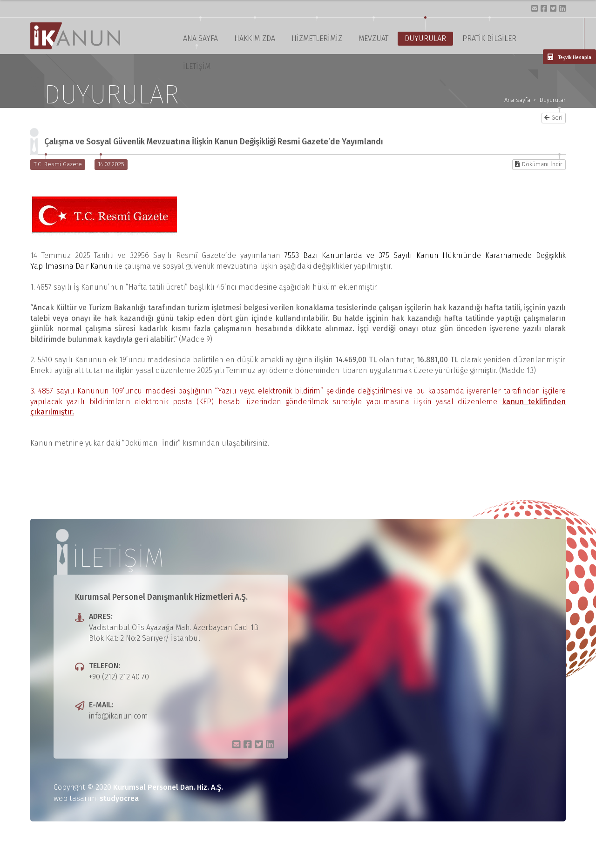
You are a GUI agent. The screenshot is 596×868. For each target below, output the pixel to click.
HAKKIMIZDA (255, 38)
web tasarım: (96, 798)
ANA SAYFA (200, 38)
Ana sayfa (517, 100)
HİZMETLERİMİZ (317, 38)
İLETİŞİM (197, 66)
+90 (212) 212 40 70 (119, 677)
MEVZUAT (373, 38)
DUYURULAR (425, 38)
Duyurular (553, 100)
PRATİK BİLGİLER (489, 38)
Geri (553, 118)
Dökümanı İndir (539, 164)
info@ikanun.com (119, 716)
